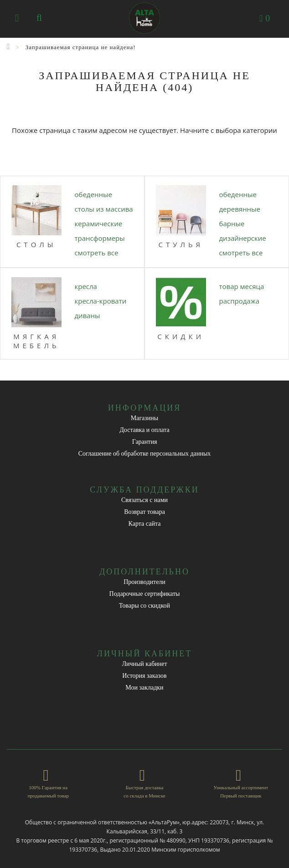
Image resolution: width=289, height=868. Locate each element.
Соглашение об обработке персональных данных (145, 454)
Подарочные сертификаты (145, 594)
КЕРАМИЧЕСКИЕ (99, 223)
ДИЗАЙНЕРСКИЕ (243, 238)
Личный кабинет (144, 664)
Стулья (181, 244)
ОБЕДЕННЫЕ (93, 194)
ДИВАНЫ (88, 315)
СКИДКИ (181, 336)
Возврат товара (144, 512)
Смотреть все (97, 253)
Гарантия (145, 442)
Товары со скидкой (144, 606)
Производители (144, 582)
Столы (36, 244)
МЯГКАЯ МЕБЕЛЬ (36, 341)
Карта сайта (145, 524)
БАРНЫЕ (232, 223)
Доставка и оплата (144, 430)
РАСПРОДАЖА (240, 301)
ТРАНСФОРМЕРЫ (100, 238)
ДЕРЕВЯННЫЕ (240, 209)
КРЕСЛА (86, 286)
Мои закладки (144, 688)
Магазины (145, 418)
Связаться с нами (144, 500)
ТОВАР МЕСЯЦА (242, 286)
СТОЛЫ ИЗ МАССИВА (104, 209)
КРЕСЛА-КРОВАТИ (101, 301)
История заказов (144, 676)
